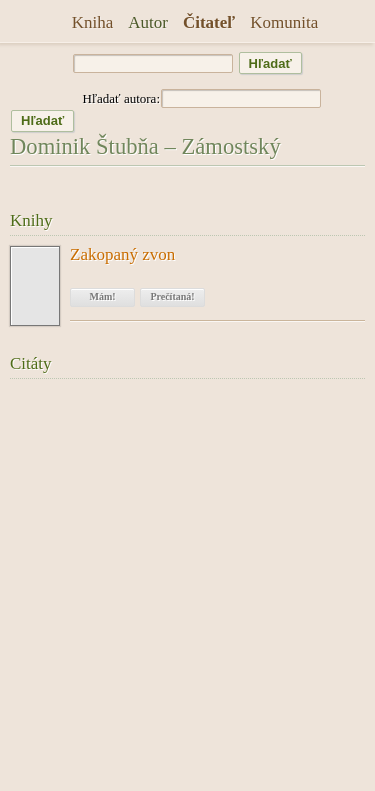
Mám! (102, 296)
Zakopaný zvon (122, 255)
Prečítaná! (172, 296)
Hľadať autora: (121, 98)
